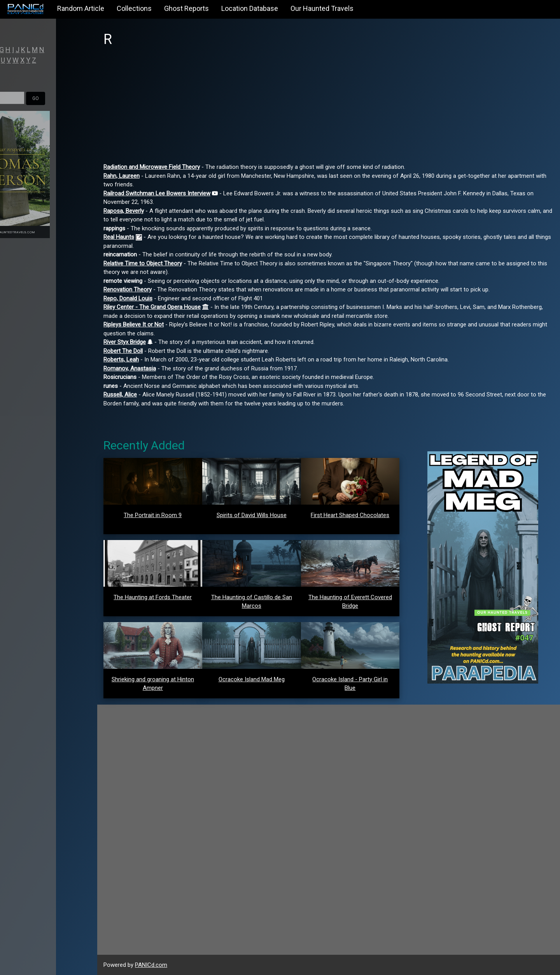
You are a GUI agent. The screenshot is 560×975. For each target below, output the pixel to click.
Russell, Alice (120, 395)
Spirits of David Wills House (252, 515)
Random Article (81, 8)
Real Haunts (119, 237)
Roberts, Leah (121, 359)
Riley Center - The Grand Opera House (152, 307)
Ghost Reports (186, 8)
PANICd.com (151, 965)
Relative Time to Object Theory (143, 263)
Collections (134, 8)
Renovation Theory (128, 289)
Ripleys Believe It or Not (134, 324)
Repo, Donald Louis (128, 298)
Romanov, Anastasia (130, 368)
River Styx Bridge (125, 342)
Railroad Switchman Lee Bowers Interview (157, 193)
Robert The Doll (123, 351)
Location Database (250, 8)
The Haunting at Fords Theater (153, 597)
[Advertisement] (329, 108)
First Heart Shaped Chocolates (350, 515)
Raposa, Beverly (124, 211)
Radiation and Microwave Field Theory (152, 167)
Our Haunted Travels (322, 8)
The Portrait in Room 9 (153, 515)
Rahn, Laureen (122, 176)
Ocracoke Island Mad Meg (252, 679)
